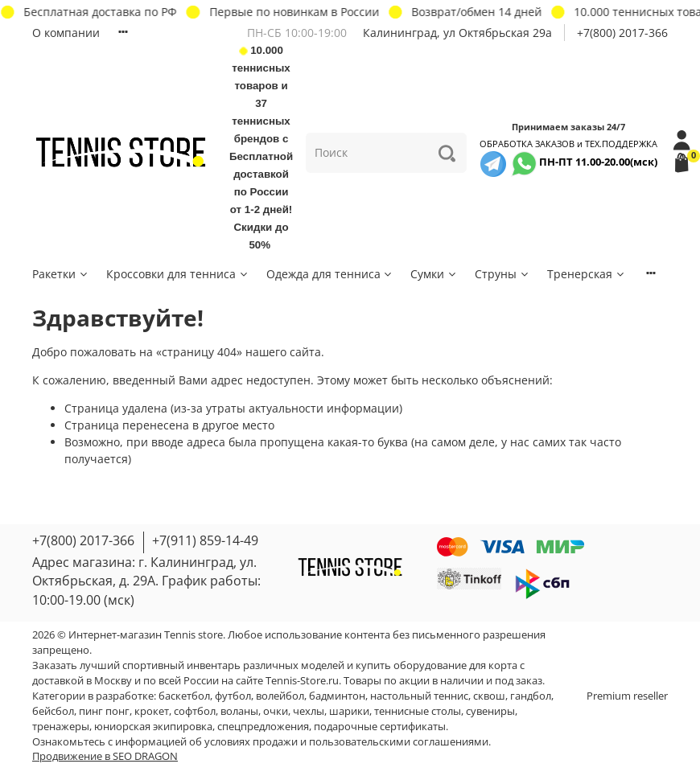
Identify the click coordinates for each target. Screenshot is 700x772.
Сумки (434, 274)
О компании (66, 33)
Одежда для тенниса (330, 274)
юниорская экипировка (153, 727)
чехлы (309, 711)
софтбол (195, 711)
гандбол (531, 696)
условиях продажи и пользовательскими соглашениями (346, 742)
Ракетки (61, 274)
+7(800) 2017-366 (622, 33)
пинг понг (104, 711)
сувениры (490, 711)
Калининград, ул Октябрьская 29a (457, 33)
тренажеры (61, 727)
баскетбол (184, 696)
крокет (152, 711)
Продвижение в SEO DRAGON (105, 756)
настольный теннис (419, 696)
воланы (239, 711)
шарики (349, 711)
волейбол (280, 696)
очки (276, 711)
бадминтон (337, 696)
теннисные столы (418, 711)
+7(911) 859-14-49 (205, 540)
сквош (489, 696)
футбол (233, 696)
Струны (502, 274)
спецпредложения (263, 727)
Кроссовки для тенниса (178, 274)
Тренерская (587, 274)
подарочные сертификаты (380, 727)
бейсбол (53, 711)
